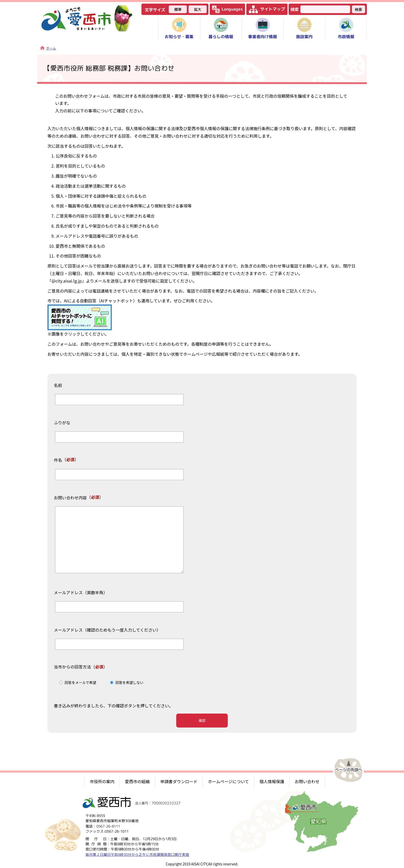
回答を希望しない (129, 682)
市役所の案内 (102, 781)
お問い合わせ (307, 781)
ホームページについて (228, 781)
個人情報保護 (272, 781)
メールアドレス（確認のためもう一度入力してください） (107, 630)
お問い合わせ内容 (70, 498)
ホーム (48, 48)
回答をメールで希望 (80, 682)
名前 (58, 385)
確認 (202, 721)
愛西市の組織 (137, 781)
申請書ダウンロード (179, 781)
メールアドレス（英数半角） (81, 593)
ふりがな (62, 423)
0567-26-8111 (108, 826)
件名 (58, 460)
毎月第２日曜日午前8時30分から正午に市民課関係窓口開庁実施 (137, 854)
